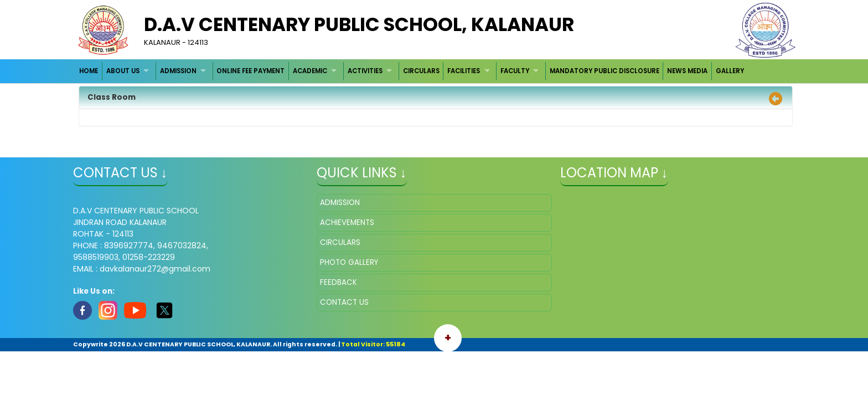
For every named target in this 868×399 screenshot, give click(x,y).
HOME (89, 71)
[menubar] (412, 71)
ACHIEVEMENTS (347, 222)
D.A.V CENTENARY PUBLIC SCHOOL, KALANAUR (359, 24)
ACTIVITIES (365, 71)
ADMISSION (178, 71)
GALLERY (730, 71)
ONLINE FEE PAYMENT (250, 71)
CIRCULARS (421, 71)
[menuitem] (89, 71)
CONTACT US (344, 302)
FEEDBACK (339, 282)
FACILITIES (464, 71)
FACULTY (515, 71)
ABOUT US (123, 71)
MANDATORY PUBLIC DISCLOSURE (604, 71)
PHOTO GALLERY (349, 262)
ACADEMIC (310, 71)
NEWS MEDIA (687, 71)
